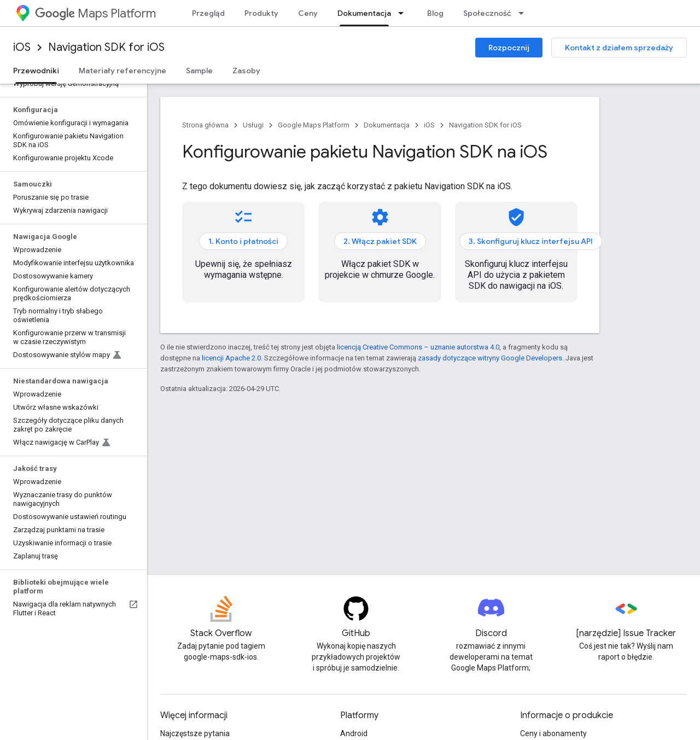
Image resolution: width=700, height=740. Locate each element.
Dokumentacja (387, 125)
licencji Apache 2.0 (231, 358)
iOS (22, 47)
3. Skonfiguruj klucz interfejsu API (531, 241)
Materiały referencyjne (122, 71)
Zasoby (246, 71)
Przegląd (208, 13)
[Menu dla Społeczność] (524, 13)
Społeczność (487, 13)
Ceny (308, 13)
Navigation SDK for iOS (106, 47)
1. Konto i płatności (243, 241)
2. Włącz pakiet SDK (380, 241)
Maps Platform (95, 13)
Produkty (261, 13)
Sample (199, 71)
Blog (435, 13)
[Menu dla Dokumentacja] (404, 13)
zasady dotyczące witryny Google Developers (490, 358)
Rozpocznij (509, 48)
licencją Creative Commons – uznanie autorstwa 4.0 (418, 347)
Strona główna (205, 125)
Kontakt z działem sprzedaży (619, 48)
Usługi (253, 125)
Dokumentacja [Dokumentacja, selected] (364, 13)
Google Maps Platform (314, 125)
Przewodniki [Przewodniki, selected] (36, 71)
